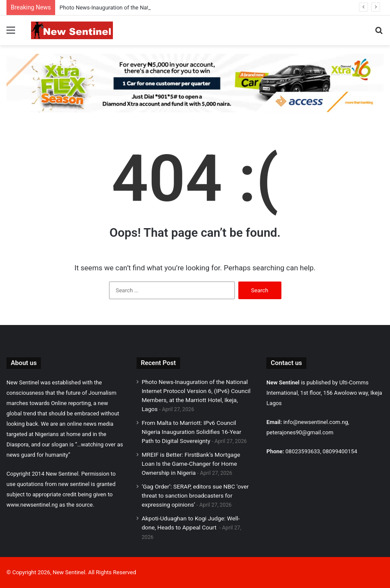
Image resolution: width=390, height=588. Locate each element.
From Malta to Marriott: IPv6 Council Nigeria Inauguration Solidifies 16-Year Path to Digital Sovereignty (192, 432)
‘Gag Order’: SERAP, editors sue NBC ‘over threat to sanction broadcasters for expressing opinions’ (195, 495)
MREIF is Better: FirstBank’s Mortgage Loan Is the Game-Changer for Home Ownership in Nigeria (191, 464)
